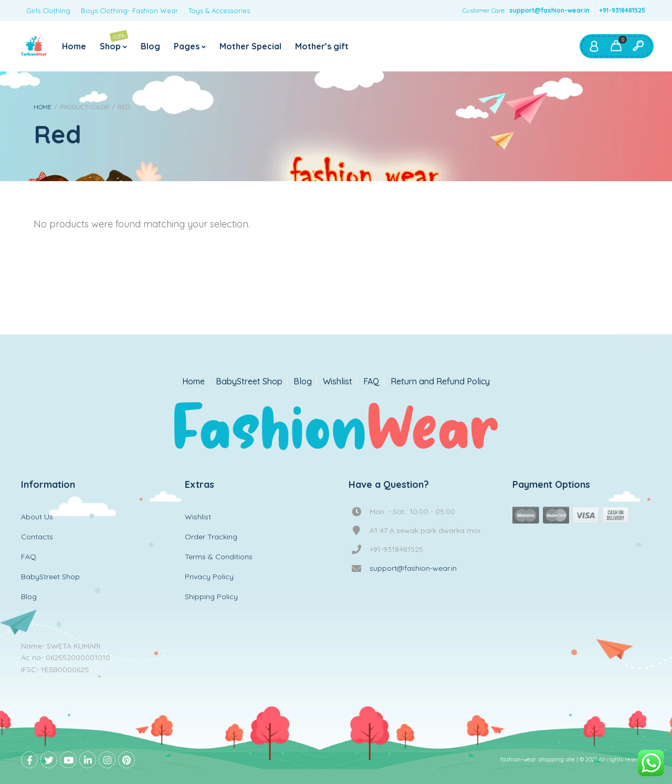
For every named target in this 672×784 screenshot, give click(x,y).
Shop (114, 41)
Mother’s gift (322, 46)
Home (74, 46)
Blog (150, 46)
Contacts (37, 537)
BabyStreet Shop (249, 381)
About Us (37, 517)
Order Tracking (211, 537)
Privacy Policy (209, 577)
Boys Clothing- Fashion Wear (129, 11)
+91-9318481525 (622, 10)
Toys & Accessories (219, 11)
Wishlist (338, 381)
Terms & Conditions (219, 557)
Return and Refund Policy (440, 381)
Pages (187, 46)
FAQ (371, 381)
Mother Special (250, 46)
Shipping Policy (211, 597)
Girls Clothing (48, 11)
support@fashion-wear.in (549, 10)
